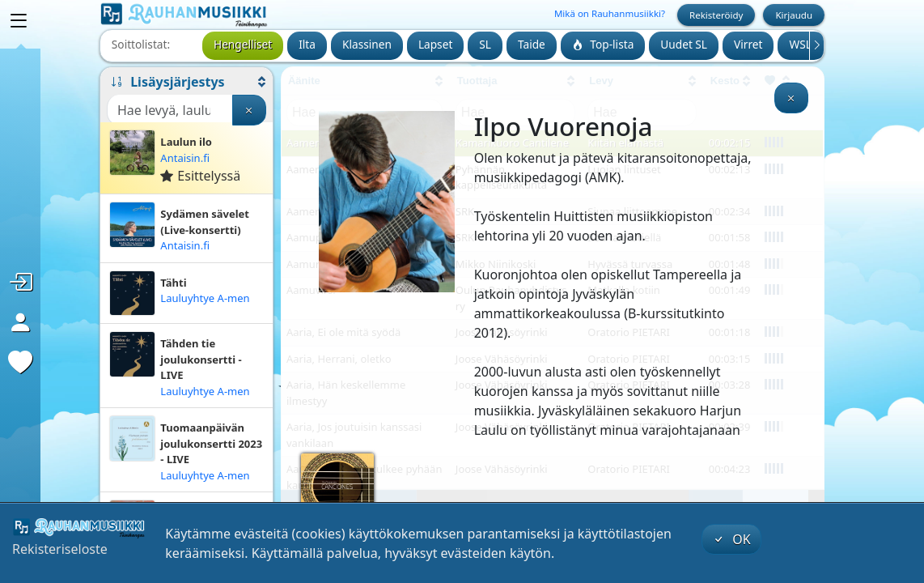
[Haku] (170, 110)
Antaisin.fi (185, 158)
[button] (186, 82)
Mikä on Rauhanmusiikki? (610, 13)
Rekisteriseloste (60, 549)
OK (731, 539)
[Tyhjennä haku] (249, 110)
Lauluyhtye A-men (205, 298)
